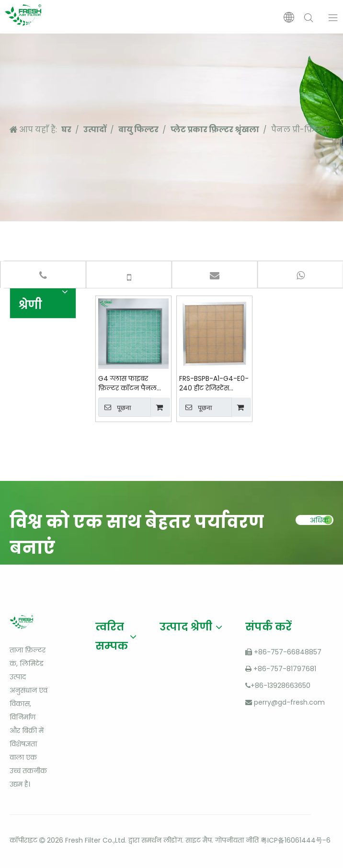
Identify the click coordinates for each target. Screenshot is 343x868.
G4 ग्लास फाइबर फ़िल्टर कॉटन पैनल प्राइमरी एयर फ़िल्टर (127, 383)
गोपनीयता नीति (237, 840)
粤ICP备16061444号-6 (296, 840)
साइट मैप (199, 840)
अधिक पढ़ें (319, 523)
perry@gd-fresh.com (289, 702)
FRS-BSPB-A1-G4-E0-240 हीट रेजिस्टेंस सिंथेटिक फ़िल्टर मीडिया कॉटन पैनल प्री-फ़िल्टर (214, 383)
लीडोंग (173, 840)
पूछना (115, 407)
